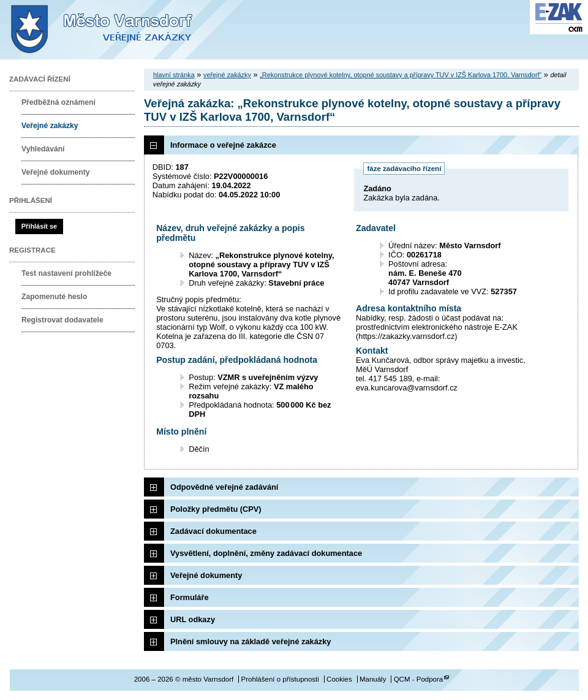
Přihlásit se (39, 226)
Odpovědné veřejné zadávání (224, 487)
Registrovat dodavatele (62, 320)
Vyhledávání (43, 149)
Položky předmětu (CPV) (216, 509)
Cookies (339, 679)
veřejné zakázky (227, 75)
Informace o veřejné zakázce (223, 145)
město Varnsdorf (123, 30)
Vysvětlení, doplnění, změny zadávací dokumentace (266, 553)
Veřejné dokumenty (55, 172)
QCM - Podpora (419, 679)
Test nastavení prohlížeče (66, 273)
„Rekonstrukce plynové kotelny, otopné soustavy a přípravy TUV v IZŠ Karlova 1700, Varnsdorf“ (401, 75)
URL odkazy (193, 619)
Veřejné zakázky (50, 126)
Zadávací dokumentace (213, 531)
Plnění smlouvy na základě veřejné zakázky (251, 641)
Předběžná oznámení (58, 102)
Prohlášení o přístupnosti (280, 679)
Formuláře (190, 597)
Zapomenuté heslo (54, 297)
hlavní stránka (174, 75)
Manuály (373, 679)
